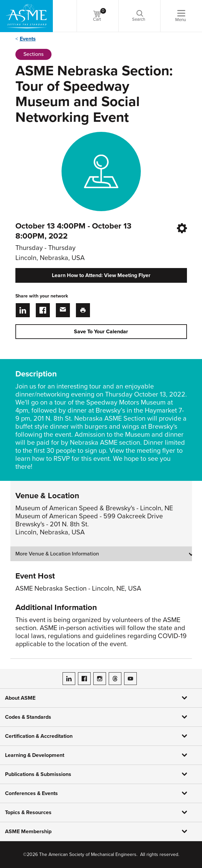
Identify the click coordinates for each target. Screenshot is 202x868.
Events (28, 39)
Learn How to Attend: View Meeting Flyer (101, 275)
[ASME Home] (26, 16)
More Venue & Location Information (57, 554)
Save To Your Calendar (101, 332)
